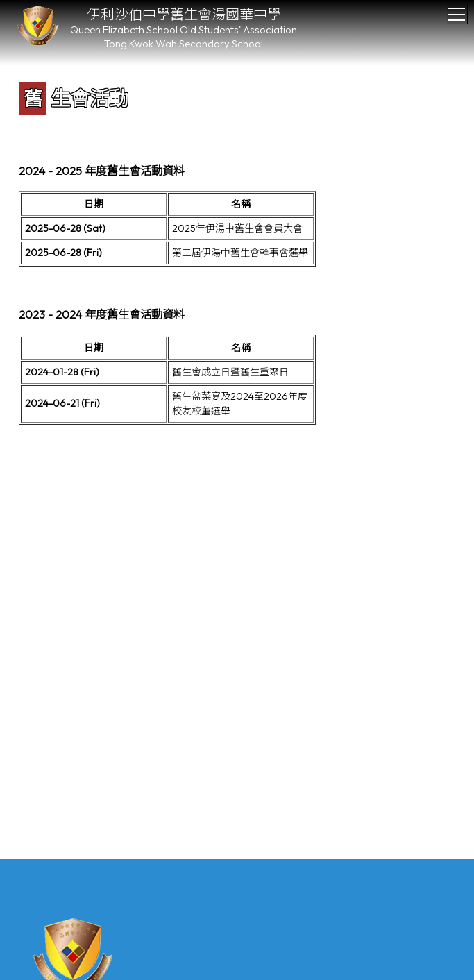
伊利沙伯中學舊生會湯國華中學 (184, 14)
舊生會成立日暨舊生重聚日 (230, 372)
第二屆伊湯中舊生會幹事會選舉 (240, 253)
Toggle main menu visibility (458, 10)
